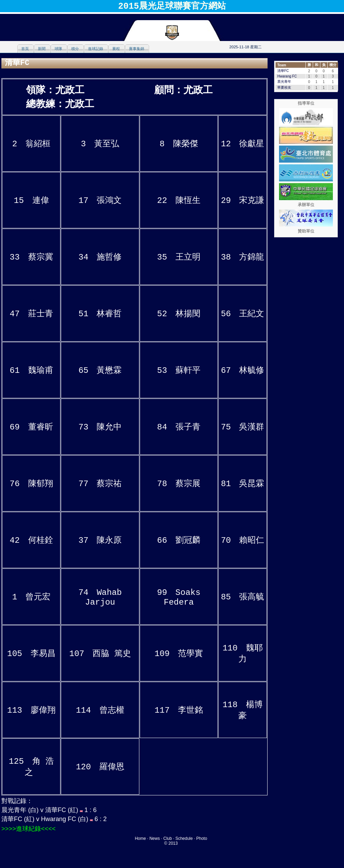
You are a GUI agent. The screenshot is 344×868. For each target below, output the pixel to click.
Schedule (184, 838)
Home (140, 838)
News (155, 838)
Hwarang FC (287, 76)
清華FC (283, 71)
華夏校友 (284, 87)
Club (168, 838)
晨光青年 (284, 81)
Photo (202, 838)
